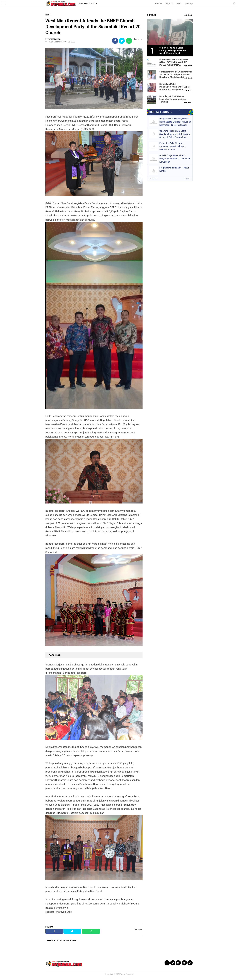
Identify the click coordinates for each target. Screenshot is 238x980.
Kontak (159, 3)
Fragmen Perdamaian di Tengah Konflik (174, 169)
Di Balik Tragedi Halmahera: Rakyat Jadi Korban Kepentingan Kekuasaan (175, 159)
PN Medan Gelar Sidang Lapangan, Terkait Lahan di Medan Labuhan (172, 146)
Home (48, 15)
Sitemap (189, 3)
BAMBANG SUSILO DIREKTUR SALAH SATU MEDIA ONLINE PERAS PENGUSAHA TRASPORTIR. (174, 62)
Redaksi (169, 3)
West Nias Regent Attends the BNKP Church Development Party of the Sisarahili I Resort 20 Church (93, 27)
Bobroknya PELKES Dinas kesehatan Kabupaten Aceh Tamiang (173, 99)
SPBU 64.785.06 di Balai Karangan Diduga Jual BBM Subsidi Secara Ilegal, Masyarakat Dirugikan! (173, 51)
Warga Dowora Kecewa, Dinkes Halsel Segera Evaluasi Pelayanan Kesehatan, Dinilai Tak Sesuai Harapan (175, 122)
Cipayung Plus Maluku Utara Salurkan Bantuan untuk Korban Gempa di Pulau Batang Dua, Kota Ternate (175, 134)
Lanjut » (187, 179)
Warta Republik (127, 974)
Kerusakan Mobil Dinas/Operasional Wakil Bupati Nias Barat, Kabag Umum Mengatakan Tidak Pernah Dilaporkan (175, 87)
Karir (179, 3)
